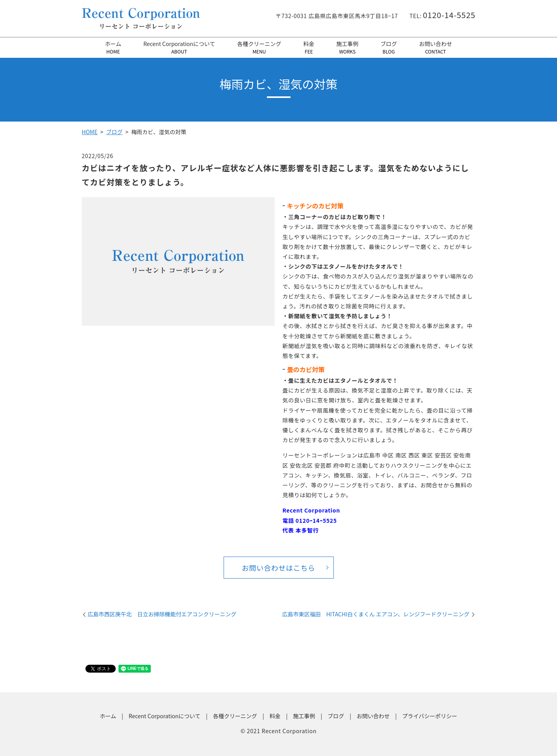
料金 (309, 47)
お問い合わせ (435, 47)
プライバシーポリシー (430, 716)
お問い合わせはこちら (278, 568)
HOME (90, 132)
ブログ (389, 47)
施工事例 (347, 47)
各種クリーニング (259, 47)
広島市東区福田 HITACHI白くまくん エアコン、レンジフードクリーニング (376, 614)
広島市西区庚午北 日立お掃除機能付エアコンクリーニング (162, 614)
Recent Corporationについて (179, 47)
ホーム (113, 47)
